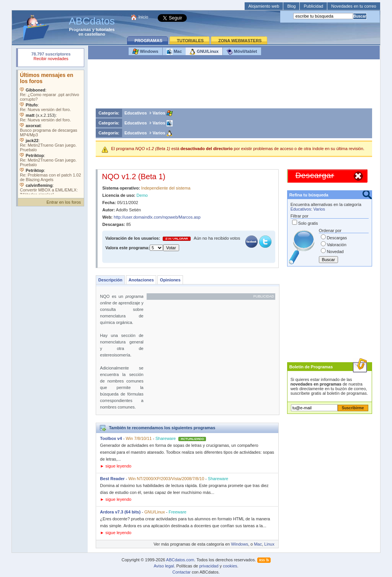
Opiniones (170, 280)
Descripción (110, 280)
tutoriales (105, 29)
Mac (174, 52)
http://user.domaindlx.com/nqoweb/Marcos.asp (157, 217)
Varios (159, 113)
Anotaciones (141, 280)
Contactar (181, 572)
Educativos (136, 113)
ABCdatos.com (180, 560)
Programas (80, 29)
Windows (145, 52)
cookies (230, 566)
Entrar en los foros (64, 202)
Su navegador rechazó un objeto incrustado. (51, 57)
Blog (291, 6)
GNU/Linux (204, 52)
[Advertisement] (234, 86)
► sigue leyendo (116, 466)
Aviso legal (164, 566)
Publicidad (313, 6)
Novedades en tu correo (354, 6)
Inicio (143, 17)
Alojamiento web (264, 6)
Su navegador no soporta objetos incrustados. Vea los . (51, 132)
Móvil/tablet (242, 52)
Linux (269, 544)
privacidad (209, 566)
